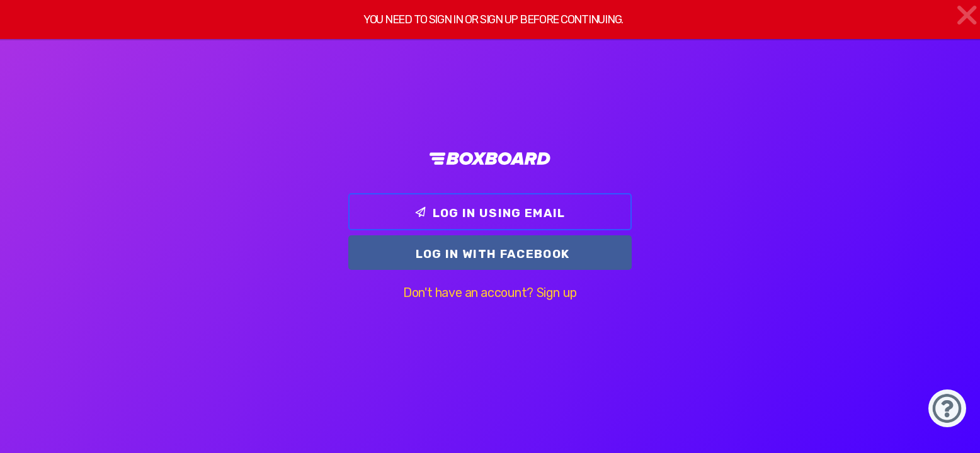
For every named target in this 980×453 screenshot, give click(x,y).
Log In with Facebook (493, 254)
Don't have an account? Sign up (490, 293)
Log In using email (490, 213)
